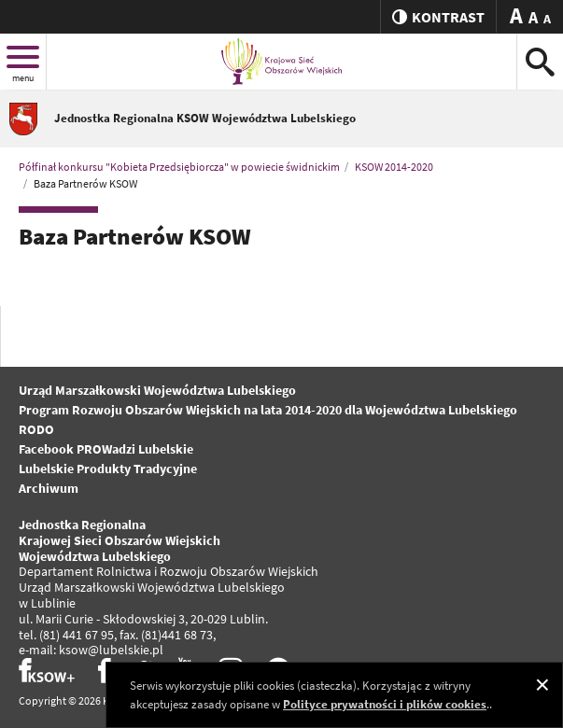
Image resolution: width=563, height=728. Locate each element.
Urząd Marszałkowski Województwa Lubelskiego (157, 390)
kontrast (438, 17)
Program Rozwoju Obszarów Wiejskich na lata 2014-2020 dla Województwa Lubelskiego (268, 410)
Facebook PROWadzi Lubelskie (106, 449)
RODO (36, 429)
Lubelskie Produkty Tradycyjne (108, 469)
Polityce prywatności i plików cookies (385, 704)
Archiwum (49, 488)
